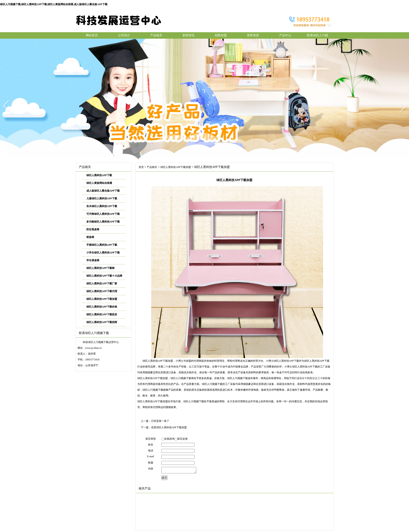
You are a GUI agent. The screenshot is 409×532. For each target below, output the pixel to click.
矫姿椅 (90, 237)
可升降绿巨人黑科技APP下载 (103, 214)
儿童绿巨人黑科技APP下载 (102, 198)
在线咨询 (169, 439)
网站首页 (92, 35)
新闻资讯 (188, 35)
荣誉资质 (253, 35)
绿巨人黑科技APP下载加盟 (102, 299)
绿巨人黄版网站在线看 (99, 183)
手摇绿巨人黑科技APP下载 (102, 245)
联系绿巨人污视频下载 (317, 36)
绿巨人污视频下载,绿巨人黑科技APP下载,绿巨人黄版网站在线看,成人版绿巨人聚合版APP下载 (54, 4)
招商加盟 (221, 35)
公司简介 (124, 35)
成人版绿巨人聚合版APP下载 (103, 191)
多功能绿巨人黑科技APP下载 (103, 222)
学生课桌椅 (93, 260)
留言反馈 (182, 439)
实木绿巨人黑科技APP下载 (102, 206)
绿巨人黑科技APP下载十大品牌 (104, 276)
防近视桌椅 (93, 229)
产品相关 (156, 35)
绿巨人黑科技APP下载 (99, 175)
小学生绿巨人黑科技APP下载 (103, 253)
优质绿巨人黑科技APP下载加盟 (169, 427)
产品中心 (285, 35)
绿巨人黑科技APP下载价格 (102, 307)
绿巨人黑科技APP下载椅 (100, 268)
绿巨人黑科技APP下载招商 (102, 322)
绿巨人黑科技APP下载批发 (102, 314)
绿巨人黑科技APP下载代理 (102, 291)
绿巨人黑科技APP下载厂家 (102, 284)
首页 (141, 167)
